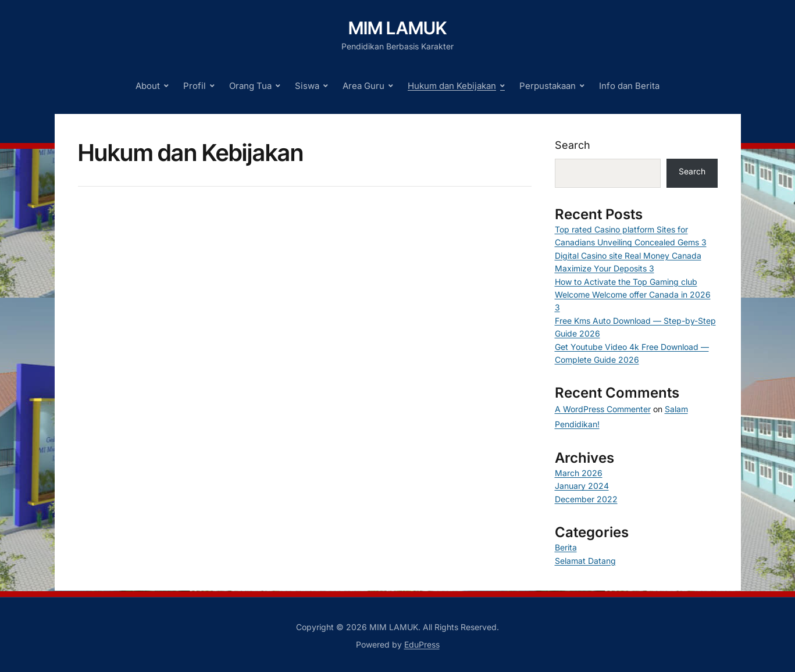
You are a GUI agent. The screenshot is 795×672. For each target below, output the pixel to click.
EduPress (422, 644)
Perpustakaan (548, 86)
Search (573, 145)
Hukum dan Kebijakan (452, 86)
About (148, 86)
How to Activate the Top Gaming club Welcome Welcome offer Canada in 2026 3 (633, 295)
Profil (195, 86)
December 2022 (586, 499)
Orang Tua (250, 86)
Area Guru (363, 86)
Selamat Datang (585, 561)
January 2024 (582, 486)
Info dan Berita (629, 86)
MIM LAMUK (397, 28)
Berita (566, 547)
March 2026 (579, 473)
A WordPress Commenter (603, 409)
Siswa (307, 86)
